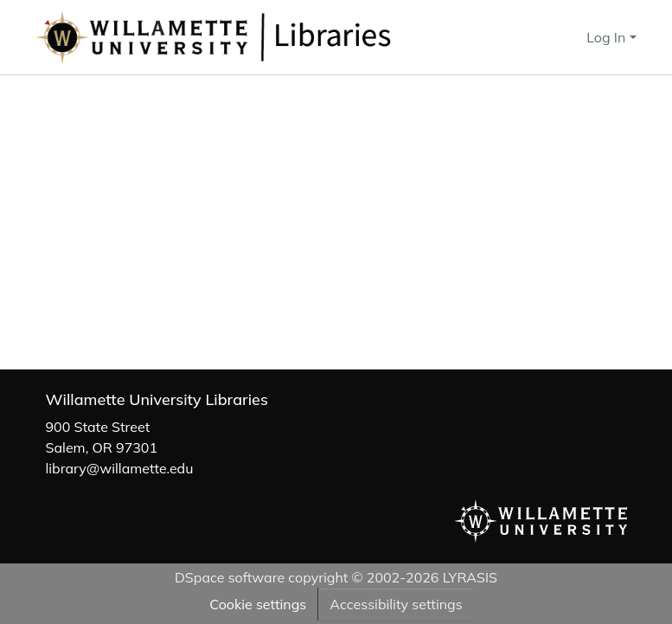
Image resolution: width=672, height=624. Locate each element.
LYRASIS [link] (470, 577)
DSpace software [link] (230, 577)
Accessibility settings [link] (396, 604)
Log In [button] (608, 37)
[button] (271, 37)
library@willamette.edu (120, 468)
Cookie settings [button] (258, 604)
